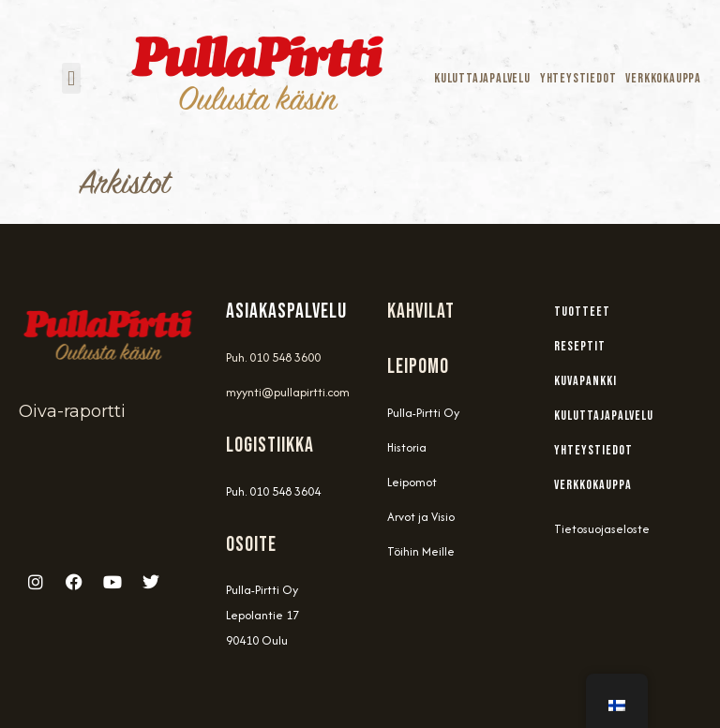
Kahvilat (421, 312)
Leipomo (418, 367)
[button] (71, 78)
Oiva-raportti (72, 411)
